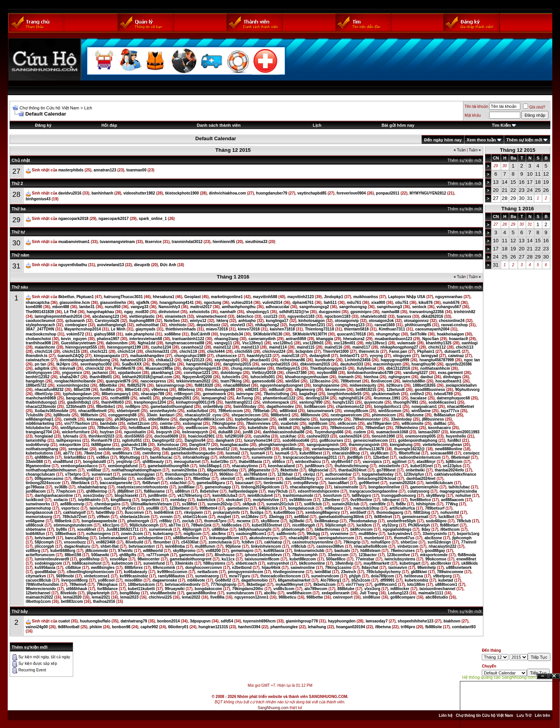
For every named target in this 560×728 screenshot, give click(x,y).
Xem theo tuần (481, 140)
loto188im (416, 585)
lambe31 (87, 307)
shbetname (36, 529)
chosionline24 (452, 321)
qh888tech (44, 457)
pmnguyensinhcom (245, 572)
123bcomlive (398, 555)
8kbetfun (66, 297)
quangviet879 (118, 381)
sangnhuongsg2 (314, 307)
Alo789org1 (331, 580)
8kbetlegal (256, 585)
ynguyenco (72, 373)
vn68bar (94, 470)
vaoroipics (372, 462)
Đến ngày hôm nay (443, 140)
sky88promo (184, 551)
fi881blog (422, 512)
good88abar (46, 572)
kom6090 (34, 307)
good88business (430, 390)
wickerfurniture (76, 432)
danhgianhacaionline (54, 496)
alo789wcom (316, 589)
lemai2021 (101, 597)
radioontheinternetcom (420, 457)
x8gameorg (305, 390)
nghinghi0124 (351, 398)
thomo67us (404, 538)
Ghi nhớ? (534, 107)
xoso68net (86, 529)
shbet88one (159, 419)
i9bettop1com (38, 601)
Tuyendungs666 (329, 432)
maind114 (278, 347)
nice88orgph (304, 525)
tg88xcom (311, 428)
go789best (386, 470)
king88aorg (121, 500)
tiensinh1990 (383, 436)
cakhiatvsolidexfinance (455, 474)
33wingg (277, 517)
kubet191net (421, 466)
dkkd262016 (432, 316)
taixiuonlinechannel (437, 589)
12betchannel (38, 593)
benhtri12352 (38, 377)
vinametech (175, 316)
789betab (261, 411)
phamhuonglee (284, 627)
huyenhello (456, 436)
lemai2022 (191, 597)
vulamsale (406, 343)
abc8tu (270, 593)
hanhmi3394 (249, 627)
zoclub (188, 521)
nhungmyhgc (388, 334)
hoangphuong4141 (177, 303)
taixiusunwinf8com (262, 559)
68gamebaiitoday (222, 470)
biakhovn (452, 621)
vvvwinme (339, 534)
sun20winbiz (115, 479)
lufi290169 (234, 436)
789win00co (108, 428)
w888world (153, 551)
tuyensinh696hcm (259, 621)
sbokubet (234, 500)
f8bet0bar (202, 479)
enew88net (466, 559)
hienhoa (371, 377)
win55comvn (390, 411)
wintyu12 (198, 321)
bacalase (419, 398)
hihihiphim (426, 504)
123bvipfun (414, 474)
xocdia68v (146, 479)
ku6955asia (274, 551)
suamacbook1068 (392, 432)
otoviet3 (238, 325)
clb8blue (73, 568)
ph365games (126, 419)
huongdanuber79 (272, 193)
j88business (433, 419)
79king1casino (338, 568)
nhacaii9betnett (93, 411)
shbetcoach (246, 563)
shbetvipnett (128, 411)
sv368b (61, 487)
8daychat (370, 568)
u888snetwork (459, 568)
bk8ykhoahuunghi (255, 529)
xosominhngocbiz (73, 385)
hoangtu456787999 (437, 360)
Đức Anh (168, 265)
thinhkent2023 (101, 436)
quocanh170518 (351, 334)
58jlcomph (44, 542)
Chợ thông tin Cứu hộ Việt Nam (49, 108)
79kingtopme (224, 424)
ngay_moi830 (136, 312)
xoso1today (94, 496)
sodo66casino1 (442, 402)
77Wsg (452, 504)
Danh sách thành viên (219, 125)
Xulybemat (366, 368)
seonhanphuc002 (96, 364)
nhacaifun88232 (49, 390)
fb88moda (467, 555)
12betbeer (331, 500)
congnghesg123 (350, 325)
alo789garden (379, 424)
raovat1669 (385, 325)
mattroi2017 (201, 307)
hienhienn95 (224, 242)
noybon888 (327, 373)
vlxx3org (372, 589)
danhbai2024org (300, 479)
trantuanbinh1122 (188, 339)
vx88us (103, 457)
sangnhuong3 (389, 307)
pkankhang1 (162, 373)
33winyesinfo (435, 534)
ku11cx (228, 559)
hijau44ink (271, 568)
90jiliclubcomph (144, 525)
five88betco (420, 500)
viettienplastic (142, 316)
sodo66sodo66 (296, 440)
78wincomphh (305, 555)
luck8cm (364, 525)
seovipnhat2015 (276, 364)
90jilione (233, 546)
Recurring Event (32, 670)
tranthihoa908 (39, 343)
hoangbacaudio (234, 445)
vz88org (33, 551)
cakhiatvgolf (74, 512)
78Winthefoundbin (43, 585)
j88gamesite (259, 470)
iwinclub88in (414, 381)
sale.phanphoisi (140, 334)
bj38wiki (297, 521)
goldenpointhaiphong (417, 440)
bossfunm (332, 496)
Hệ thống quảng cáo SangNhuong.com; (500, 677)
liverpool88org (75, 580)
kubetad (446, 580)
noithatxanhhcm (435, 368)
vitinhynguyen (39, 373)
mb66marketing (40, 424)
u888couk (35, 525)
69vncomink (164, 568)
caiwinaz (456, 356)
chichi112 (437, 347)
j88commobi (97, 551)
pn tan (40, 364)
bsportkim (151, 500)
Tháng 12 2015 (518, 150)
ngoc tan (472, 360)
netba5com (208, 572)
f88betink (63, 521)
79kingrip (352, 542)
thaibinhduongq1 (41, 402)
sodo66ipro (436, 521)
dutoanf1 (453, 351)
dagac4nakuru (77, 546)
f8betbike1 (106, 407)
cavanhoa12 (192, 347)
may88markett (376, 563)
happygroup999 (395, 360)
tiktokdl (285, 428)
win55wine (421, 411)
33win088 (34, 462)
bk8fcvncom (361, 529)
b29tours (394, 385)
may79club (278, 491)
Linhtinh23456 (358, 360)
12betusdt (395, 390)
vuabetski (290, 424)
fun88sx (107, 390)
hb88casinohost (87, 563)
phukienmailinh (386, 394)
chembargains (107, 504)
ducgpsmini (330, 312)
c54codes (174, 479)
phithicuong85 (418, 325)
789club (464, 521)
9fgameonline (38, 466)
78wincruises (403, 551)
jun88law (186, 487)
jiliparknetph (98, 593)
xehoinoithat (147, 325)
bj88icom (454, 462)
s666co (279, 462)
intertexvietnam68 (146, 339)
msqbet (224, 517)
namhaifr (228, 312)
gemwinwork (214, 394)
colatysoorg (418, 491)
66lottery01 (178, 627)
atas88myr (426, 462)
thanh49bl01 (101, 377)
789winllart (375, 428)
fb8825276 (136, 385)
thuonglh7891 (406, 402)
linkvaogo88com (224, 538)
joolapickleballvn (461, 385)
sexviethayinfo (163, 411)
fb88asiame (154, 491)
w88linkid (288, 411)
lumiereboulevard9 (52, 559)
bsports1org (468, 534)
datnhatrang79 (134, 621)
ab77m (175, 525)
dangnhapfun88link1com (202, 419)
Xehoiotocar (168, 445)
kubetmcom (122, 563)
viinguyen (402, 356)
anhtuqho (247, 321)
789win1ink (201, 525)
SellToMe (418, 334)
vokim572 (75, 334)
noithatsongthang (42, 449)
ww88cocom (197, 428)
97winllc (125, 551)
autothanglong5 (111, 325)
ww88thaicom (299, 593)
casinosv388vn (330, 546)
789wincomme (450, 572)
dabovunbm (117, 343)
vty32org (390, 525)
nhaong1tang (226, 339)
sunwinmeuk (160, 529)
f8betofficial (409, 453)
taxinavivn (398, 568)
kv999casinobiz (134, 576)
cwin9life (377, 504)
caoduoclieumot (41, 321)
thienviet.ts (369, 351)
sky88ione (270, 521)
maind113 (250, 347)
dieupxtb (142, 265)
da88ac (440, 424)
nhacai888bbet (237, 385)
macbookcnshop (41, 334)
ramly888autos (171, 576)
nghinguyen (400, 377)
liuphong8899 (142, 321)
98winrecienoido (41, 589)
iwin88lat (323, 572)
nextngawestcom (346, 415)
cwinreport (343, 597)
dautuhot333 (351, 364)
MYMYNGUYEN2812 (428, 193)
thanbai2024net (353, 470)
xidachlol (178, 483)
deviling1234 (317, 398)
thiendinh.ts (37, 356)
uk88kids (470, 563)
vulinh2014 (272, 303)
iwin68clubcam (439, 483)
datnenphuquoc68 (453, 398)
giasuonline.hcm (75, 303)
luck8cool (35, 500)
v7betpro (73, 474)
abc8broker (441, 563)
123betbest (179, 508)
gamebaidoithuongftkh (169, 466)
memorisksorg (39, 517)
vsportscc (70, 508)
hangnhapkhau (100, 312)
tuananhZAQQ (71, 356)
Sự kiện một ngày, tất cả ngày (44, 657)
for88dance (107, 589)
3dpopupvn (200, 621)
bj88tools (62, 415)
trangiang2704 (39, 432)
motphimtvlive (266, 500)
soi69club (313, 504)
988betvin (89, 415)
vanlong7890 (311, 402)
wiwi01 (146, 398)
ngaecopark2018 (73, 219)
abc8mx (219, 534)
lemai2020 (72, 597)
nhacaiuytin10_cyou (203, 415)
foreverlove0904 (351, 193)
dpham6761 (303, 303)
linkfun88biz (75, 457)
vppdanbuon (129, 373)
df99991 (387, 580)
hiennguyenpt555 (81, 347)
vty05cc (129, 508)
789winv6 (78, 585)
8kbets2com (325, 585)
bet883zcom (72, 601)
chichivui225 (160, 597)
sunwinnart (101, 474)
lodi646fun (35, 534)
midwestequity (363, 385)
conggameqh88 (122, 415)
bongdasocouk (39, 512)
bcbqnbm (304, 351)
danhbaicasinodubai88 (284, 432)
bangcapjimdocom (83, 398)
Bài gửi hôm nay (398, 125)
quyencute (374, 402)
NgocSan (430, 339)
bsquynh (164, 432)
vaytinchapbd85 (312, 193)
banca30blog (77, 538)
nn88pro (133, 407)
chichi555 (243, 351)
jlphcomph (462, 538)
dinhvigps (452, 377)
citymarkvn (36, 576)
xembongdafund (123, 466)
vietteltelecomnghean (442, 445)
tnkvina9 (68, 368)
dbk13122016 (398, 368)
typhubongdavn (77, 394)
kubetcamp (163, 534)
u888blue (220, 529)
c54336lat (190, 542)
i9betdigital (84, 479)
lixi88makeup (327, 521)
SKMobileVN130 (268, 334)
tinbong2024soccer (43, 483)
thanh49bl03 (112, 402)
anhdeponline (150, 538)
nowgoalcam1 (424, 407)
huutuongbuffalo (95, 621)
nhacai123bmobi (41, 407)
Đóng (554, 676)
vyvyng (376, 356)
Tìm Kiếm (501, 125)
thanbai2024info (449, 470)
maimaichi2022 (39, 597)
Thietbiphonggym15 (328, 368)
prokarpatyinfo (226, 512)
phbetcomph (293, 529)
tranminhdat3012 (187, 242)
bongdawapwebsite (99, 521)
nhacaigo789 (153, 394)
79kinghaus (107, 585)
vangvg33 (139, 307)
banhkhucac (161, 457)
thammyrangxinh (364, 445)
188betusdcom (141, 585)
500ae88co (336, 559)
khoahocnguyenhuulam (307, 377)
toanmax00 (136, 170)
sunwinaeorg (207, 576)
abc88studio (437, 597)
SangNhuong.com (273, 708)
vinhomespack (276, 402)
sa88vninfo (287, 534)
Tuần (460, 150)
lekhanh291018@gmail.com (147, 377)
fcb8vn (248, 542)
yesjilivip (124, 462)
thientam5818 (356, 329)
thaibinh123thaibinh (180, 449)
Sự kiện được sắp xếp (38, 663)
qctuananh (75, 321)
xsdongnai (192, 424)
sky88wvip (436, 496)
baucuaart (244, 483)
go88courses (331, 440)
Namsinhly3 (169, 307)
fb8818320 (204, 385)
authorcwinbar (338, 474)
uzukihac (288, 436)
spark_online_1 (153, 219)
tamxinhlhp (36, 440)
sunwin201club (280, 504)
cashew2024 (350, 436)
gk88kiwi (419, 572)
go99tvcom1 (386, 585)
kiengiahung (401, 445)
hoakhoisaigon (450, 334)
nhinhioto (178, 325)
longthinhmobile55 (345, 394)
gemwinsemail (415, 517)
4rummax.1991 (387, 398)
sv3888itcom (300, 500)
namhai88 (391, 312)
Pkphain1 (426, 351)
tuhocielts (231, 377)
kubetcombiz (417, 580)
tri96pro (408, 627)
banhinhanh (102, 193)
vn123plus (452, 466)
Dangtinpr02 (163, 440)
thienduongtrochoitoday (187, 474)
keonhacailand (281, 466)
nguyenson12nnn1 (251, 597)
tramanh (346, 377)
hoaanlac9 (459, 339)
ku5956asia (45, 568)
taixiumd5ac (101, 508)
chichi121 (99, 351)
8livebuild (134, 542)
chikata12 (165, 360)
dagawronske (165, 580)
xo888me (172, 334)
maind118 (290, 356)
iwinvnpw (245, 394)
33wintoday (401, 419)
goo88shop (89, 559)
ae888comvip (72, 504)
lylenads (70, 436)
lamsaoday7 (376, 621)
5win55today (245, 407)
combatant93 (464, 627)
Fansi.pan (398, 351)
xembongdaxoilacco (79, 466)
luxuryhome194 (258, 440)
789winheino (407, 428)
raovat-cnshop (454, 325)
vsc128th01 (314, 343)
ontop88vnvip (306, 483)
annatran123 (105, 170)
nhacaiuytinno (245, 466)
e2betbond (242, 568)
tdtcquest (391, 500)
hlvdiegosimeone (289, 572)
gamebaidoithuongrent (191, 559)
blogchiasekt (126, 496)
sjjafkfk (143, 303)
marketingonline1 (227, 297)
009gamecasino (49, 479)
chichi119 (188, 351)
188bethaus (66, 534)
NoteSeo (172, 321)
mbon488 (61, 307)
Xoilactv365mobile (51, 411)
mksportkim (70, 445)
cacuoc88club (39, 580)
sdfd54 (227, 621)
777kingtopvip (224, 585)
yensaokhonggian (138, 474)
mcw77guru (240, 576)
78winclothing (276, 394)
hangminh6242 (200, 364)
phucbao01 (260, 360)
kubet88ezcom (303, 559)
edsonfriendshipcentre (319, 491)
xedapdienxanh (336, 593)
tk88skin (168, 428)
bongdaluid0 (95, 462)
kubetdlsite (258, 428)
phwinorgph (138, 521)
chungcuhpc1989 (190, 356)
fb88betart (449, 525)
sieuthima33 (256, 242)
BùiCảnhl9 (200, 334)
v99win (103, 517)
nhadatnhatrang (92, 487)
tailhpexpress (69, 440)
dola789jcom (383, 576)
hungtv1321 (343, 402)
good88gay (435, 551)
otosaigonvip (347, 321)
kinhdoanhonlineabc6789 (370, 373)
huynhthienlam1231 (307, 325)
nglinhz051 (132, 440)
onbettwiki (415, 470)
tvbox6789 (443, 394)
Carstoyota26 (107, 321)
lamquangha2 (214, 398)
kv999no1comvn (173, 572)
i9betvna (383, 627)
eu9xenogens (99, 534)
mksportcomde (434, 555)
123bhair (285, 474)
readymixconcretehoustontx (143, 487)
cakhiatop (273, 542)
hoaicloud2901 (201, 436)
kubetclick (206, 500)
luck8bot (446, 517)
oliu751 (402, 303)
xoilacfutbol (197, 411)
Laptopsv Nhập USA (407, 297)
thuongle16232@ (409, 449)
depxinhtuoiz (208, 325)
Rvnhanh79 (102, 440)
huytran (107, 432)
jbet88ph (355, 457)
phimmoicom (384, 415)
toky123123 (194, 360)
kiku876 (426, 303)
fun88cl (454, 440)
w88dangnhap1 (40, 419)
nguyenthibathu (73, 265)
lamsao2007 (429, 432)
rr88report (183, 394)
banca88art (339, 483)
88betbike (108, 385)
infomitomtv (231, 457)
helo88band (139, 428)
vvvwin (166, 517)
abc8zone (433, 538)
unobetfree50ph (401, 521)
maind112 (222, 347)
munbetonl (374, 538)
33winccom (338, 555)
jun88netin (158, 496)
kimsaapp (96, 419)
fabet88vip (105, 512)
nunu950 (113, 307)
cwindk (70, 419)
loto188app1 (210, 466)
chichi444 (216, 351)
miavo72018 (217, 329)
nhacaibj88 (298, 538)
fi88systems (214, 563)
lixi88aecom (315, 407)
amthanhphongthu (239, 307)
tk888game (101, 445)
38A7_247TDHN (40, 329)
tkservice (153, 242)
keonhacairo (440, 428)
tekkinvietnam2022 (193, 381)
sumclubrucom (240, 593)
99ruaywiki (175, 589)
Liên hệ (445, 715)
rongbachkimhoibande (75, 381)
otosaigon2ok (381, 321)
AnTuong (244, 398)
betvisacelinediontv (183, 585)
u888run (182, 491)
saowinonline (303, 568)
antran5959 (296, 339)
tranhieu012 (219, 449)
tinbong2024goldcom (261, 487)
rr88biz (166, 521)
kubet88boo (284, 512)
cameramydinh (262, 339)
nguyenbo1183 (301, 316)
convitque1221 (197, 373)
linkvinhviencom (266, 546)
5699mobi (65, 576)
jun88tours (314, 466)
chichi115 (71, 351)
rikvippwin (194, 512)
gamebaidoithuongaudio (193, 453)
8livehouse (225, 555)
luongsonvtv (331, 419)
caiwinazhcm (38, 360)
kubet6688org (63, 551)
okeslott (228, 479)
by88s (62, 529)
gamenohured (192, 555)
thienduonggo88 (220, 390)
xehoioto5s (200, 312)
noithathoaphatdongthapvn (137, 470)
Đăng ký (43, 125)
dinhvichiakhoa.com (228, 193)
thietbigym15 (288, 368)
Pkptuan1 (85, 297)
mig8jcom (192, 534)
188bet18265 (424, 385)
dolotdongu (231, 373)
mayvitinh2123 (301, 297)
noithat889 (120, 398)
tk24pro (63, 364)
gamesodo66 (264, 381)
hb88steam (371, 551)
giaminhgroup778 (302, 621)
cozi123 (270, 316)
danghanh (225, 440)
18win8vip (344, 563)
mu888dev (368, 534)
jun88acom (36, 491)
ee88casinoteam (260, 479)
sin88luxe (372, 597)
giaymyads (146, 329)
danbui (427, 377)
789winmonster (367, 419)
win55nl (293, 381)
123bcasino (320, 381)
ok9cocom (347, 424)
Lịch (88, 108)
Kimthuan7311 (392, 329)
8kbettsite (289, 470)
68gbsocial (319, 470)
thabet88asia (251, 462)
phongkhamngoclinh (277, 445)
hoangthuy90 (423, 364)
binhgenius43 (38, 199)
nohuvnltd (449, 512)
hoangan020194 (351, 627)
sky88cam (379, 453)
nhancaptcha (38, 303)
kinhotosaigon (312, 321)
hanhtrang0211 (239, 402)
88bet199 (82, 390)
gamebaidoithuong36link (341, 517)
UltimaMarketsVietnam (151, 504)
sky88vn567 (342, 462)
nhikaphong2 (267, 325)
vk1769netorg (190, 496)
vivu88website (163, 593)
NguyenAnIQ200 (197, 377)
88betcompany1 (116, 394)
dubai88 (225, 432)
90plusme (415, 415)
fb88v (401, 504)
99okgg (313, 534)
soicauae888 (442, 453)
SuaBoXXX (132, 364)
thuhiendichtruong (352, 466)
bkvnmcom (335, 390)
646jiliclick (268, 508)
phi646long (291, 449)
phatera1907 (108, 339)
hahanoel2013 (133, 360)
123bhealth (76, 407)
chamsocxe (226, 356)
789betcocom (230, 411)
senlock (419, 307)
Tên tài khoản (476, 107)
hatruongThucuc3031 (123, 297)
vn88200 (213, 551)
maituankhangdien (147, 356)
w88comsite (413, 424)
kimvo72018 (249, 329)
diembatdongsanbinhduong (85, 360)
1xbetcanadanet (113, 538)
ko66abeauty (136, 572)
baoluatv (342, 551)
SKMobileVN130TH (309, 334)
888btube (346, 589)
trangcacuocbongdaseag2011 (310, 457)
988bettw (315, 597)
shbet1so (409, 542)
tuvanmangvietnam (117, 242)
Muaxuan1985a (159, 368)
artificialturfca (402, 508)
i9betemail (460, 457)
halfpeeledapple (243, 491)
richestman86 (293, 360)
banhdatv (109, 424)
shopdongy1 (257, 312)
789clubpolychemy (383, 572)
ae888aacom (453, 500)
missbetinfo (389, 466)
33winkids (184, 563)
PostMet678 (125, 368)
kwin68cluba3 (225, 496)
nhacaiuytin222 (443, 546)
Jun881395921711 (123, 529)
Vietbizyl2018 (264, 373)
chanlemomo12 (350, 407)
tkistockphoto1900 (182, 193)
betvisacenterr (142, 546)
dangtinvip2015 (237, 364)
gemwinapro (242, 551)
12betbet (381, 457)
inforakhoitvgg (196, 457)
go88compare (403, 597)
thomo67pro (215, 521)
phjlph (355, 576)
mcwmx (244, 521)
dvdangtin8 (319, 356)
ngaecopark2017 (114, 219)
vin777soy (355, 585)
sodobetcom (110, 449)
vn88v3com (284, 589)
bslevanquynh (195, 432)
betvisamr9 (45, 538)
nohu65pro (381, 542)
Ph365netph (419, 525)
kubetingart (410, 563)
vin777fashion (77, 424)
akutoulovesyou (264, 538)
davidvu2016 (70, 193)
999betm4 (208, 508)
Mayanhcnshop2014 (83, 329)
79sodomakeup (363, 521)
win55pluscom (74, 428)
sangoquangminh (323, 445)
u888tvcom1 (446, 585)
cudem (360, 432)
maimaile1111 (431, 593)
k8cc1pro (111, 525)
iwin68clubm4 (260, 496)
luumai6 (282, 453)
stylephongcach (40, 325)
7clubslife (35, 415)
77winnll (469, 542)
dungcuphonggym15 (202, 368)
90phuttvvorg (467, 390)
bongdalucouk (301, 508)
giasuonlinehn (113, 303)
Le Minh (118, 329)
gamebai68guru (211, 483)
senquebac (78, 449)
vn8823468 (106, 542)
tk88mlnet (383, 517)
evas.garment (450, 373)
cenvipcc (472, 453)
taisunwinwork (320, 411)
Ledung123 (398, 593)
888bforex (134, 568)
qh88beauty (153, 462)
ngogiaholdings (397, 529)
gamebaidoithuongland (172, 407)
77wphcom (66, 491)
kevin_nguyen (74, 339)
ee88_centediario (294, 419)
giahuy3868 (104, 334)
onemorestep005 (420, 436)
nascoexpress (153, 381)
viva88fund (63, 462)
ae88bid (301, 517)
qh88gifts (128, 555)
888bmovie (310, 415)
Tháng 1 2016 (518, 209)
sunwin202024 (402, 483)
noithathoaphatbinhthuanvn (51, 470)
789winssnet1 (343, 428)
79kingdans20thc (248, 589)
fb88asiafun (444, 415)
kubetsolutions (39, 453)
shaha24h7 (70, 377)
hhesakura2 (354, 339)
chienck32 (94, 368)
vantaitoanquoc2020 (330, 449)
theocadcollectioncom (281, 576)
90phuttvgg (130, 457)
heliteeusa (413, 576)
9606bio (226, 474)
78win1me (93, 453)
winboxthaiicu (308, 462)
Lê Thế (70, 312)
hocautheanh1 (449, 381)
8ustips (257, 512)
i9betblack (80, 483)
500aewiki (100, 555)
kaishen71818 (282, 329)
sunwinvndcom (325, 576)
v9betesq (160, 390)
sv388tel (189, 504)
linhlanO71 (350, 356)
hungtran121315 (213, 627)
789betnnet (351, 381)
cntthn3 (417, 394)
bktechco (245, 316)
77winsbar (365, 559)
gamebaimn (238, 508)
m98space (334, 508)
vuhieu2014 (242, 303)
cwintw (166, 424)
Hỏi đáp (109, 125)
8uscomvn (134, 512)
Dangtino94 (195, 440)
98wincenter (149, 559)
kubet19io (220, 462)
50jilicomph (336, 525)
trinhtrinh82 (465, 312)
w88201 (252, 390)
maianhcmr (45, 347)
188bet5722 (36, 385)
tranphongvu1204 (150, 402)
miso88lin (134, 580)
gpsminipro (361, 312)
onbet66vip (213, 407)
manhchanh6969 (41, 398)
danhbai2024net (421, 479)
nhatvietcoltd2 (374, 316)
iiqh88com (318, 424)
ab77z (69, 453)
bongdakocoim (208, 589)
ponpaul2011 (388, 193)
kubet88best (311, 453)
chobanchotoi (39, 339)
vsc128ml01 (345, 343)
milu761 (354, 303)
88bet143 (133, 390)
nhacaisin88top (346, 453)
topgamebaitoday (378, 474)
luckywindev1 (400, 534)
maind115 (305, 347)
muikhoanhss (366, 297)
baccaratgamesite (116, 483)
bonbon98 (121, 627)
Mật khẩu (473, 115)
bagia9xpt (308, 394)
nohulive (463, 496)
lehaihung (317, 627)
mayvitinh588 (265, 297)
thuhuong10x (164, 364)
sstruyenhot (278, 563)
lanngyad (429, 356)
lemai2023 (129, 597)
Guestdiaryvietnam (78, 343)
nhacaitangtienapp (307, 487)
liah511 (330, 303)
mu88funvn (205, 546)
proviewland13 (110, 265)
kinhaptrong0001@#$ (195, 402)
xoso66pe (119, 559)
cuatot (64, 621)
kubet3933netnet (267, 525)
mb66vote (196, 580)
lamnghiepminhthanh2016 (58, 316)
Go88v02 (223, 580)
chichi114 (126, 351)
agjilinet (399, 462)
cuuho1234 (161, 347)
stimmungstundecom (73, 525)
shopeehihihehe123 (416, 621)
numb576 (451, 303)
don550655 (134, 436)
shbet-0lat (110, 546)
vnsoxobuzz (75, 542)
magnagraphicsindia (458, 491)
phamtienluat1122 (279, 398)
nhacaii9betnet (461, 407)
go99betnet (369, 483)
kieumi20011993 (465, 432)
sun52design (439, 542)
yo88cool (106, 580)
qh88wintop (97, 491)
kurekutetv (325, 360)
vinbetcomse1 (97, 576)
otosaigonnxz (416, 321)
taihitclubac (459, 487)
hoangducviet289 (256, 449)
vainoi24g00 (37, 627)
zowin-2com (132, 534)
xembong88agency (323, 512)
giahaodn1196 (134, 445)
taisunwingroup (170, 385)
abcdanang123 (106, 316)
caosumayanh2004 (432, 329)
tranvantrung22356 (427, 312)
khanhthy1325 (439, 343)
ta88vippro (361, 496)
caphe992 (149, 627)
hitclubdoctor (38, 428)
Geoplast (193, 297)
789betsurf (435, 508)
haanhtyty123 (259, 356)
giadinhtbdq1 (79, 402)
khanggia (325, 339)
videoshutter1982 (139, 193)
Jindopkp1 (334, 297)
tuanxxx (404, 316)
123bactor (368, 555)
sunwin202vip (220, 504)
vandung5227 (416, 373)
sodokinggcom (48, 563)
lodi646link (164, 512)
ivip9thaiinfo (89, 500)
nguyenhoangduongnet (281, 385)
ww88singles (103, 568)
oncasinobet (336, 479)
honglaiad (44, 436)
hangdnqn (35, 381)
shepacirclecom (246, 415)
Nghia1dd (146, 343)
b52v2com (361, 580)
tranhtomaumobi (298, 496)
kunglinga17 (277, 321)
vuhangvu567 (449, 307)
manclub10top (366, 508)
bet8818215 (366, 390)
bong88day (130, 593)
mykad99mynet (289, 585)
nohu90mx (228, 428)
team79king (231, 381)
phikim (96, 627)
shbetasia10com (135, 517)
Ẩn (543, 676)
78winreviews (258, 424)
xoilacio (61, 500)
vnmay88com (356, 411)
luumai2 (233, 453)
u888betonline (186, 538)
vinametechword (211, 316)
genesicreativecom (371, 440)
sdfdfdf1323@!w (294, 312)
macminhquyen (387, 364)
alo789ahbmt (256, 474)
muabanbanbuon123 (393, 339)
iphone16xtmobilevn (263, 555)
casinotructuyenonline (313, 542)
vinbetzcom (408, 546)
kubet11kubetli (141, 589)
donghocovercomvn (204, 568)
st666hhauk (76, 589)
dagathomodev (280, 407)
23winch (348, 572)
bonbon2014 (169, 621)
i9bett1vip (44, 394)
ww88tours (122, 453)
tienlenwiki (273, 483)
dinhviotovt (169, 312)
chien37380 (296, 373)
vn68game (35, 521)
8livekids (69, 593)
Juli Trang (369, 593)
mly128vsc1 (376, 343)
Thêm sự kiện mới (524, 140)
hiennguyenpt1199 (124, 347)
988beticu (287, 597)
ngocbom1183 (338, 316)
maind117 (361, 347)
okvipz (309, 474)
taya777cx (450, 411)
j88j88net (126, 491)
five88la (217, 597)
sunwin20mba (184, 470)
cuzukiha (262, 436)
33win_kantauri (161, 415)
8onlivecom (381, 381)
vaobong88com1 (251, 534)
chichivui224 (274, 351)
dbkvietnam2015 (315, 364)
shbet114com (195, 517)
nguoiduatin (135, 432)
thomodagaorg (390, 512)
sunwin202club (345, 504)
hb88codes (231, 525)
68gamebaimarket (294, 580)
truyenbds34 (231, 334)
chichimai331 (157, 351)
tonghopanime (326, 385)
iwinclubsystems (400, 559)
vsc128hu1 (283, 343)
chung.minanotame (248, 368)
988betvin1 (281, 415)
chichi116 (44, 351)
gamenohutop (39, 508)
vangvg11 (223, 343)
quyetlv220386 (459, 364)
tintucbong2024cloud (377, 479)
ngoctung (213, 303)
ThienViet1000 (336, 351)
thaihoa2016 (104, 601)
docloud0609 (166, 436)
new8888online (449, 449)
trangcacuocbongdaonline (373, 491)
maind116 (334, 347)
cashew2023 (318, 436)
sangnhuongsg (353, 307)
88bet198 (73, 555)
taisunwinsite (346, 487)
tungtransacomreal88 (185, 343)
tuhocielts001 (263, 377)
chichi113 (464, 347)
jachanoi (100, 373)
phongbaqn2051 (177, 398)
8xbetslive (209, 491)
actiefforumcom (40, 555)
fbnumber (162, 542)
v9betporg (443, 576)
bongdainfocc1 (388, 407)
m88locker (400, 589)
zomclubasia (220, 542)
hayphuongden (342, 621)
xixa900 (378, 303)
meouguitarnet (187, 462)
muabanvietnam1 (74, 242)
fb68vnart (151, 483)
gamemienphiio (424, 487)
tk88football (69, 627)
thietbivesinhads (181, 329)
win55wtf (358, 512)
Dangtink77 (200, 445)
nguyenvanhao (449, 297)
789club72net (75, 517)
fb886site (433, 627)
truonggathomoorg (399, 496)
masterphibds (71, 170)
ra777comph (158, 555)
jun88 (248, 432)
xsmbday (178, 500)
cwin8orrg (152, 453)
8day (426, 529)
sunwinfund (154, 563)
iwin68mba (175, 546)
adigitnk (42, 368)
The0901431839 (40, 312)
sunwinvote (262, 457)
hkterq (222, 321)
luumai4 (258, 453)
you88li (153, 508)
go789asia (35, 487)
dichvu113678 (372, 449)
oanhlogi (470, 343)
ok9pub (250, 504)
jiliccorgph (44, 546)
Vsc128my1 (253, 343)
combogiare (76, 325)
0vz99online (361, 500)
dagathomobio (255, 580)
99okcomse (436, 559)
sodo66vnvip (38, 445)
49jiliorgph (192, 529)
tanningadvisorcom (336, 538)
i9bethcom (450, 529)
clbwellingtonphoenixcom (90, 572)
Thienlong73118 (320, 329)
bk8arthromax (327, 529)
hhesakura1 (164, 297)
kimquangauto (107, 356)
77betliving (141, 449)
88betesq (187, 390)
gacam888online (201, 593)
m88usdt (277, 390)
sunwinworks (38, 504)
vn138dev (250, 517)
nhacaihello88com (371, 546)
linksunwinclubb (309, 551)
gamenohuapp (218, 487)
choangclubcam (40, 474)
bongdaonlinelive (384, 487)
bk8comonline (312, 563)
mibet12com (138, 424)
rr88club (299, 546)
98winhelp (426, 568)
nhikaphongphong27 (399, 347)
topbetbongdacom (252, 419)
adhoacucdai (277, 307)
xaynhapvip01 (227, 360)
